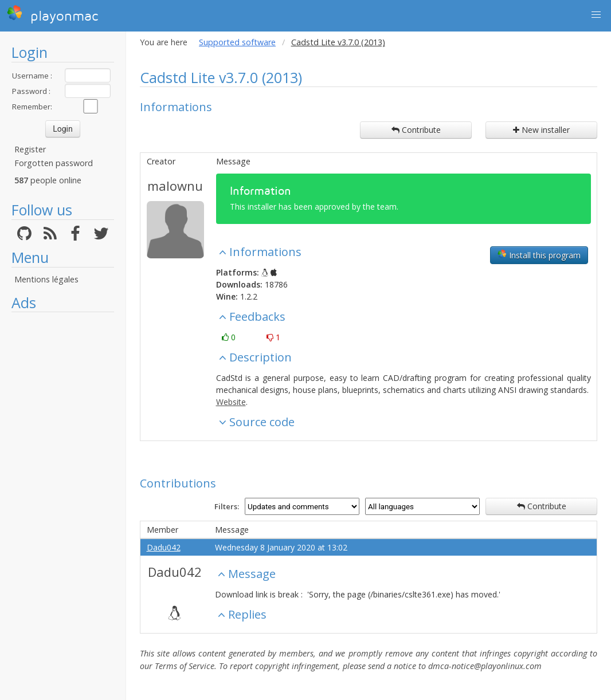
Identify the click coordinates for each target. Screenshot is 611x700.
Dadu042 (164, 547)
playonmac (52, 14)
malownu (175, 186)
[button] (596, 15)
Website (231, 402)
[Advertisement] (63, 490)
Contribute (416, 130)
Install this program (539, 255)
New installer (541, 130)
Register (30, 149)
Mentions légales (46, 279)
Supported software (237, 42)
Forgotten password (54, 163)
